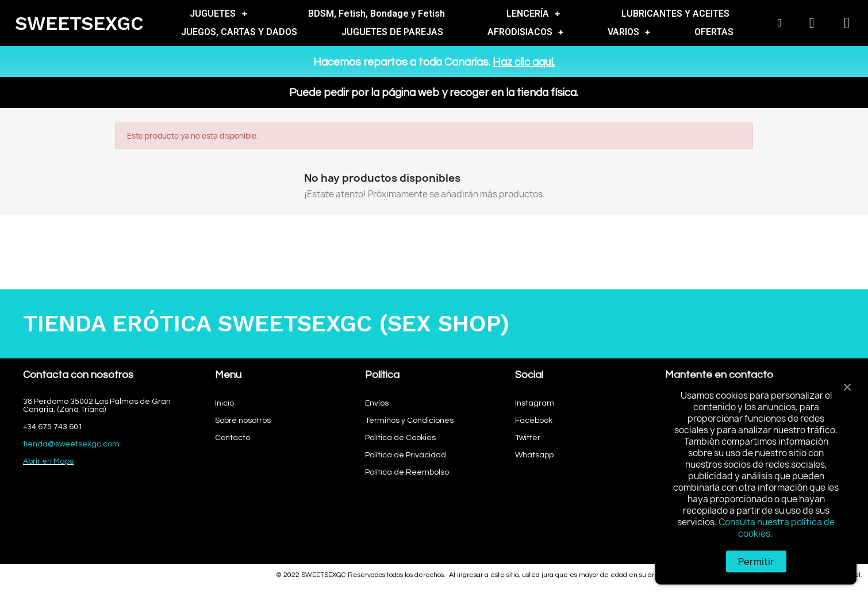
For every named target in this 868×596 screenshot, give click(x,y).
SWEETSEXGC (79, 23)
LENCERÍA (533, 14)
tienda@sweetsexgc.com (71, 444)
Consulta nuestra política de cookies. (777, 528)
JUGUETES (218, 14)
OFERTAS (714, 32)
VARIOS (629, 32)
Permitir (756, 561)
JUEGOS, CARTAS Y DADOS (239, 32)
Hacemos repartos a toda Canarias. (434, 62)
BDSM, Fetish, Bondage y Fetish (377, 14)
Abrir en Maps (48, 461)
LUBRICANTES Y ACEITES (675, 14)
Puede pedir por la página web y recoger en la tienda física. (434, 93)
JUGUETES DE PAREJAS (392, 32)
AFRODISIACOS (525, 32)
